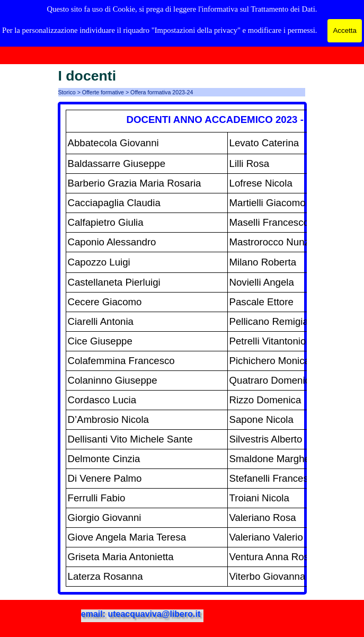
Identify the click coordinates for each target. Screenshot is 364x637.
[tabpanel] (182, 348)
